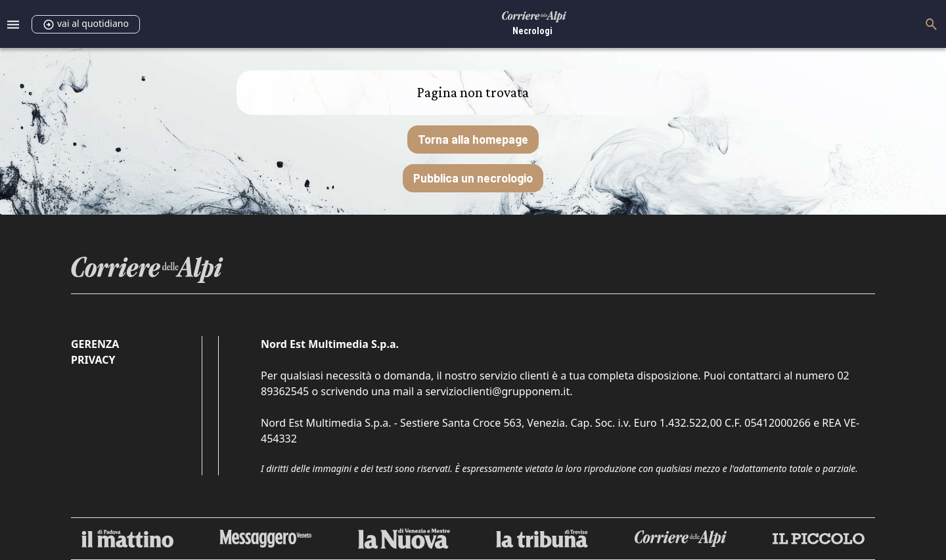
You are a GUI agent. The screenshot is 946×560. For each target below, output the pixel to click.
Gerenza (95, 344)
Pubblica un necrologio (473, 178)
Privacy (93, 360)
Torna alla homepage (473, 139)
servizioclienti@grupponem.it (497, 391)
